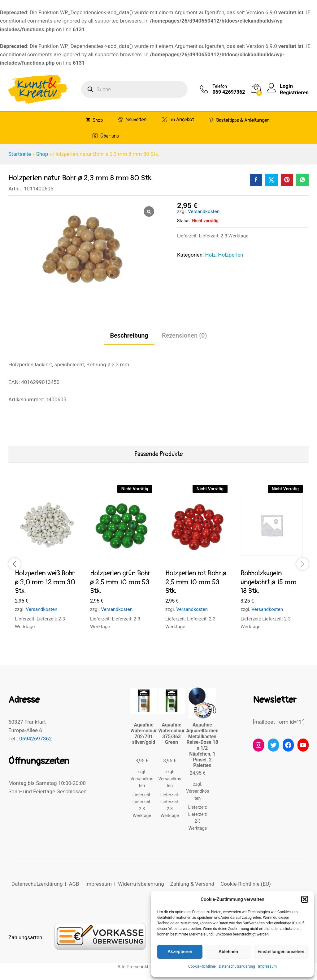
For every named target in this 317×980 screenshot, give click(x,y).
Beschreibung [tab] (129, 335)
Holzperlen (230, 255)
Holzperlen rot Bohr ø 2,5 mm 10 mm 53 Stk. (196, 582)
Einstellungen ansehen (281, 952)
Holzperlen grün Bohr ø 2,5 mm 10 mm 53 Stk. (120, 582)
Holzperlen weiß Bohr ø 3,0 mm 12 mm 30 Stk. (45, 582)
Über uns (106, 136)
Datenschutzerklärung (237, 966)
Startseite (20, 154)
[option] (46, 563)
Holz (210, 255)
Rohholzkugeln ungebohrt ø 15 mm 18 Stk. (269, 582)
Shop (94, 120)
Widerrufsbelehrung (141, 884)
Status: (184, 221)
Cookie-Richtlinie (202, 966)
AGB (74, 884)
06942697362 (35, 739)
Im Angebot (178, 119)
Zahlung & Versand (192, 884)
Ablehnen (228, 952)
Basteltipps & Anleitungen (239, 120)
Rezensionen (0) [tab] (185, 335)
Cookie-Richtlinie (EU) (246, 884)
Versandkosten (204, 211)
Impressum (267, 966)
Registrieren (294, 92)
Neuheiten (132, 119)
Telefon (220, 86)
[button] (305, 899)
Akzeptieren (180, 952)
